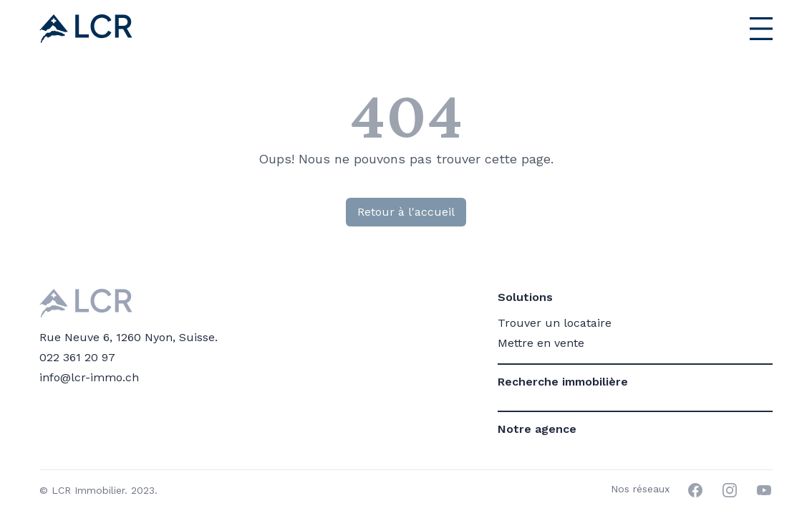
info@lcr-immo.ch (89, 377)
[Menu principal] (730, 29)
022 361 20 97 (77, 357)
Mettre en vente (541, 343)
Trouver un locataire (555, 323)
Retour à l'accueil (406, 212)
